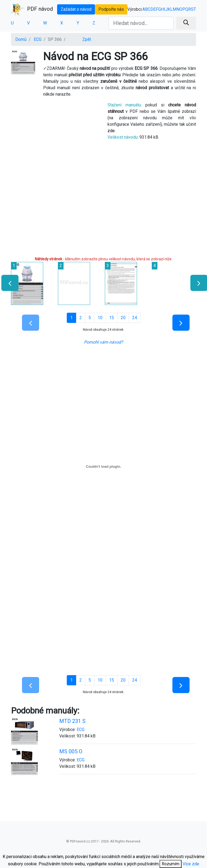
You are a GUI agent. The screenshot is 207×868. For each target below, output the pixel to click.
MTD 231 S (72, 721)
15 (112, 318)
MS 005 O (71, 751)
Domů (21, 39)
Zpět (87, 39)
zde (111, 131)
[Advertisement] (55, 139)
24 (135, 318)
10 (100, 318)
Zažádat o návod (76, 9)
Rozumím (171, 864)
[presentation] (8, 283)
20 (123, 318)
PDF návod (32, 9)
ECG (38, 39)
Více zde (191, 864)
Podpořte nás (111, 9)
